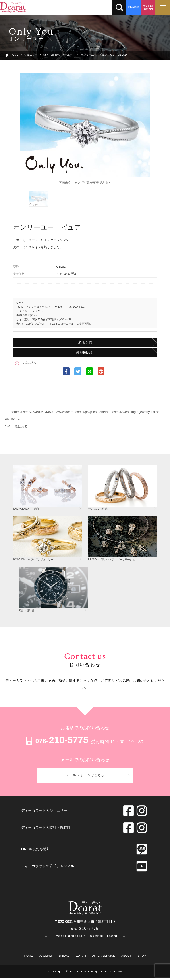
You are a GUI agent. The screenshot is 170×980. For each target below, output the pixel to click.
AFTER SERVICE (104, 957)
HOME (29, 957)
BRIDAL (64, 957)
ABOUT (126, 957)
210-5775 (57, 740)
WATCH (81, 957)
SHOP (142, 957)
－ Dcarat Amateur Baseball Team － (85, 938)
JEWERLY (46, 957)
